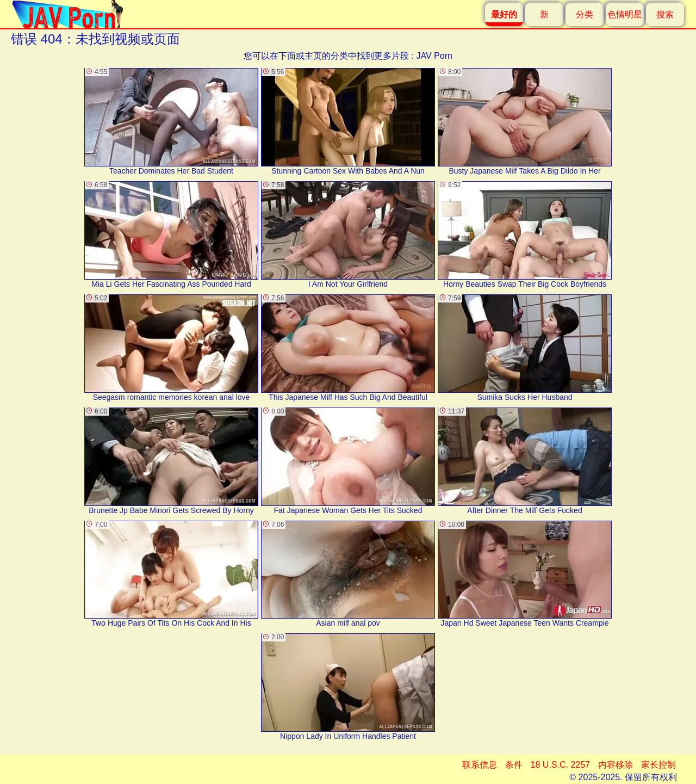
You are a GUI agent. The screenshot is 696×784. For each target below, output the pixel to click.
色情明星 (625, 14)
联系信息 (480, 765)
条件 (514, 765)
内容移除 (616, 765)
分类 (585, 14)
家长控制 (658, 765)
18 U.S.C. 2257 (560, 765)
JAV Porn (434, 56)
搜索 (665, 14)
